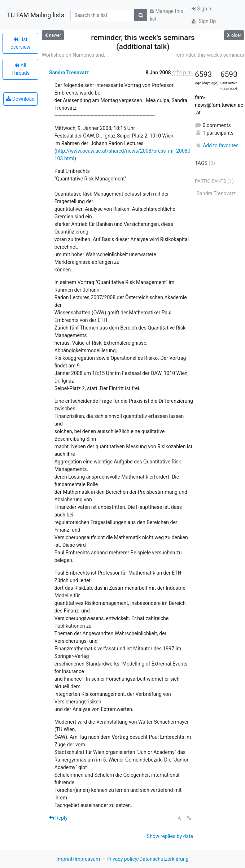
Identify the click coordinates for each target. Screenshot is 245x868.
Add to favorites (217, 145)
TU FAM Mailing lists (36, 15)
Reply (58, 818)
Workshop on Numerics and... (75, 55)
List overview (20, 43)
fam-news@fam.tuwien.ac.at (219, 105)
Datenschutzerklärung (164, 859)
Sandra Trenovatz (69, 73)
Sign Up (204, 21)
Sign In (202, 9)
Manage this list (166, 15)
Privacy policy (122, 859)
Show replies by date (170, 836)
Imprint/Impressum (78, 859)
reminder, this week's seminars (210, 55)
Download (20, 99)
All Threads (20, 69)
